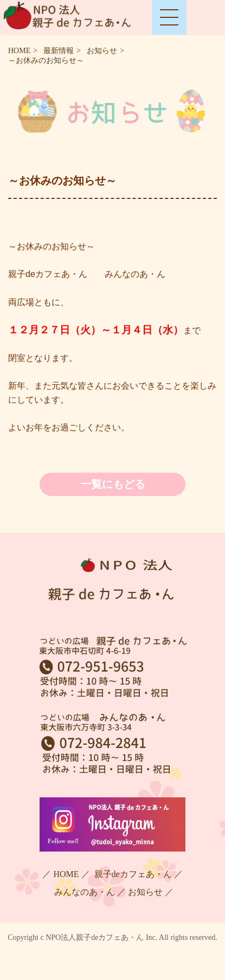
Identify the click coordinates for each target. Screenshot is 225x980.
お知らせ (102, 51)
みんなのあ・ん (83, 892)
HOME (19, 51)
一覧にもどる (113, 484)
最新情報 (59, 51)
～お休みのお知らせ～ (46, 60)
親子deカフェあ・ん (132, 874)
